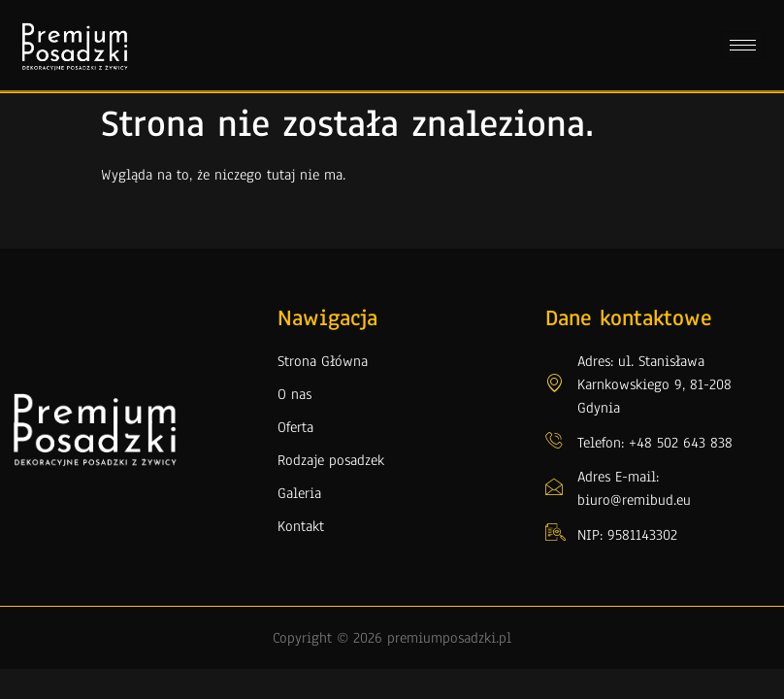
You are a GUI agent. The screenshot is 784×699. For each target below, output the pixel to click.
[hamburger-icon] (743, 45)
